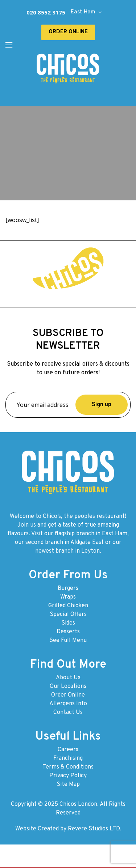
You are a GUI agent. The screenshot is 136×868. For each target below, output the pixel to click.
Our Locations (68, 686)
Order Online (68, 695)
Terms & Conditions (68, 767)
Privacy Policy (68, 776)
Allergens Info (68, 704)
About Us (68, 678)
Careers (68, 750)
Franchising (68, 758)
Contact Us (68, 712)
